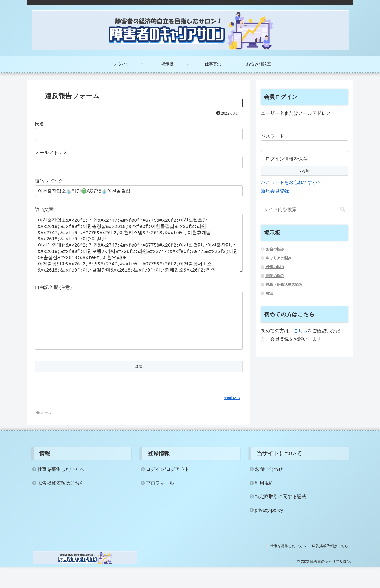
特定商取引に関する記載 (281, 517)
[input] (304, 210)
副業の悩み (275, 276)
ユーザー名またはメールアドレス (296, 113)
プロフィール (160, 504)
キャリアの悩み (278, 258)
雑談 (269, 293)
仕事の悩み (275, 267)
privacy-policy (269, 531)
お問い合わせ (269, 490)
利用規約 (264, 504)
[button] (343, 209)
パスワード (272, 136)
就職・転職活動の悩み (284, 285)
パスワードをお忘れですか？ (291, 182)
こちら (301, 331)
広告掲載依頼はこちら (61, 504)
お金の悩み (275, 249)
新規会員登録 (275, 191)
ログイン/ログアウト (168, 490)
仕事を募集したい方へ (61, 490)
